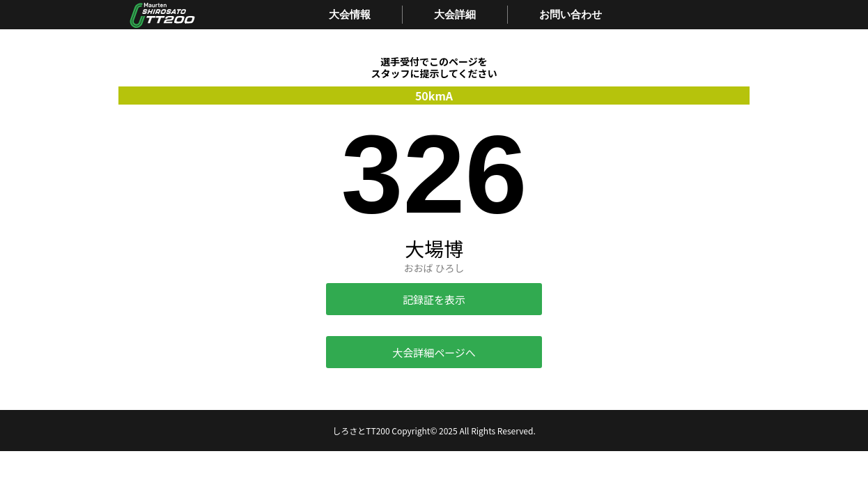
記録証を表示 (434, 299)
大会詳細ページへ (434, 352)
